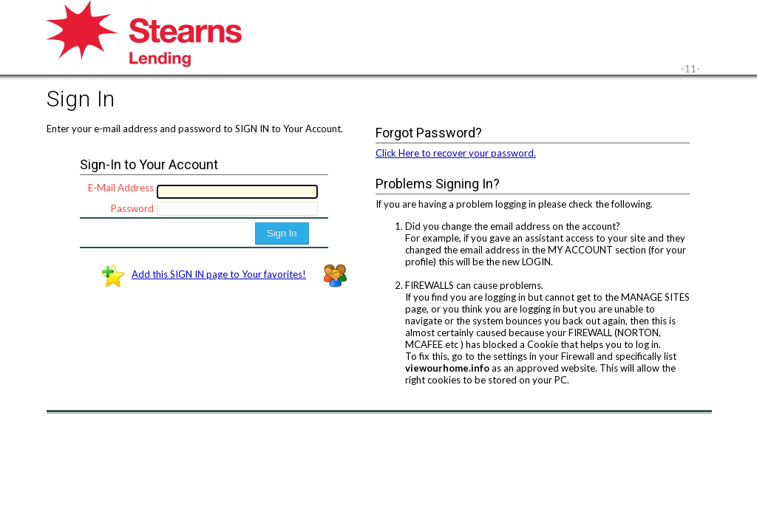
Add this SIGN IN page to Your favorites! (219, 274)
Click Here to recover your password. (456, 153)
